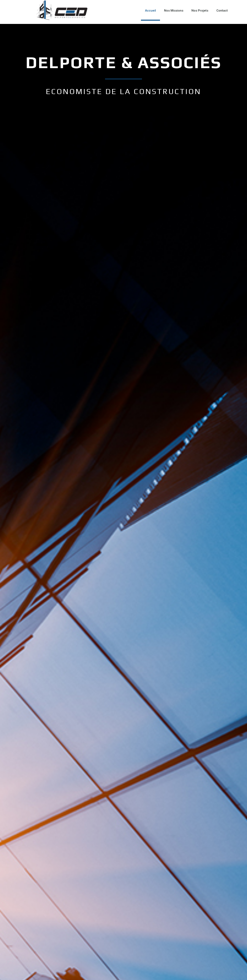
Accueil (150, 11)
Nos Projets (200, 11)
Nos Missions (174, 11)
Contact (222, 11)
